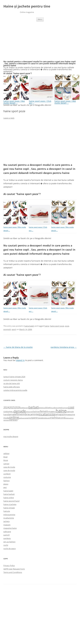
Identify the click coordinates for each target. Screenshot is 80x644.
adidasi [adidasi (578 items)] (23, 408)
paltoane (7, 532)
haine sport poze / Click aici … (42, 101)
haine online (9, 498)
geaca (6, 484)
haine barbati (9, 494)
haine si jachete (10, 504)
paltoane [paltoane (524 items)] (22, 418)
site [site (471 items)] (67, 418)
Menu (40, 19)
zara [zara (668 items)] (16, 420)
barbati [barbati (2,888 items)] (34, 407)
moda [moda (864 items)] (6, 418)
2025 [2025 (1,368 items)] (12, 407)
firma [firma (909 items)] (49, 411)
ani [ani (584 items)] (27, 408)
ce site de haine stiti (12, 383)
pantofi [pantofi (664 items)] (29, 418)
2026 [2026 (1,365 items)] (18, 407)
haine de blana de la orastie (18, 347)
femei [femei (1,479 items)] (43, 411)
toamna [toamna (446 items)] (71, 418)
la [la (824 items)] (56, 414)
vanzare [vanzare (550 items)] (7, 420)
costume (7, 477)
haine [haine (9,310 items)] (61, 411)
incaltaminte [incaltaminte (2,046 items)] (47, 414)
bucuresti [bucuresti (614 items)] (58, 408)
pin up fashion (9, 542)
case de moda (9, 470)
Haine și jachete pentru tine (27, 6)
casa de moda (9, 467)
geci (5, 487)
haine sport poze (57, 326)
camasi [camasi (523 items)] (65, 408)
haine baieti (29, 326)
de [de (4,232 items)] (24, 411)
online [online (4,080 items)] (14, 417)
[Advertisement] (25, 43)
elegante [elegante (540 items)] (29, 412)
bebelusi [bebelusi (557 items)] (42, 408)
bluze (6, 460)
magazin (7, 525)
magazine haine (10, 528)
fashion (7, 481)
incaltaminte (9, 518)
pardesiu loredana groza (64, 347)
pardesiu (7, 538)
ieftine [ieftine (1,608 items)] (18, 414)
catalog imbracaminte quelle (15, 390)
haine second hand (11, 501)
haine (47, 326)
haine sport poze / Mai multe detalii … (16, 101)
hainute (7, 511)
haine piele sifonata (12, 387)
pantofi (7, 535)
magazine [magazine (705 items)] (70, 414)
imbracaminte (9, 515)
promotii (7, 329)
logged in (20, 360)
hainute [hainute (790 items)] (70, 411)
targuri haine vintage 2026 (14, 377)
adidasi (6, 453)
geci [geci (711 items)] (54, 411)
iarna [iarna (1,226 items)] (11, 414)
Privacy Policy (9, 565)
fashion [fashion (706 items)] (36, 411)
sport (14, 329)
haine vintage (9, 508)
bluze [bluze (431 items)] (52, 408)
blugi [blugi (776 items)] (48, 408)
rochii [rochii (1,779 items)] (54, 418)
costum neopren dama (13, 380)
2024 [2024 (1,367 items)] (6, 407)
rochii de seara (10, 549)
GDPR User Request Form (14, 569)
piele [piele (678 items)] (41, 418)
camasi (6, 464)
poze (67, 326)
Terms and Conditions (13, 572)
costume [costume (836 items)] (8, 411)
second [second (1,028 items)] (61, 418)
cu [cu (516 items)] (13, 412)
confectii (7, 474)
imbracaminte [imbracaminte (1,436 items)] (30, 414)
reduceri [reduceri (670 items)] (47, 418)
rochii (6, 545)
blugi (5, 457)
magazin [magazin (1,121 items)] (61, 414)
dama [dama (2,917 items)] (18, 411)
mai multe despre (11, 436)
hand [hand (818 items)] (6, 414)
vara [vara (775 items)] (12, 420)
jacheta (6, 521)
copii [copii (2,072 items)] (71, 407)
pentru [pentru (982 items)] (36, 418)
